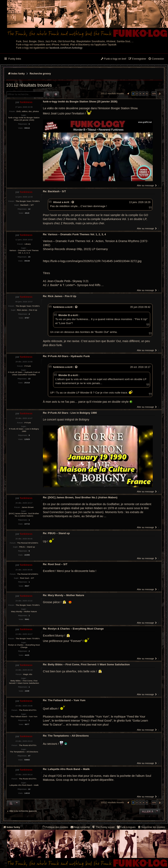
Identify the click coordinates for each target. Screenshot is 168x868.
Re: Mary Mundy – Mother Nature (64, 595)
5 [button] (147, 94)
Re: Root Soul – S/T (55, 564)
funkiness (26, 102)
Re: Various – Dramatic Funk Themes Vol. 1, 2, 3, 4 (74, 234)
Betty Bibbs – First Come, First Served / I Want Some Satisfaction (24, 682)
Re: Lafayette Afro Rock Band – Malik (66, 769)
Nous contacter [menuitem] (80, 827)
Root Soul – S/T (27, 578)
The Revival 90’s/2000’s (28, 543)
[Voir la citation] (73, 202)
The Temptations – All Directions (24, 752)
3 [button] (140, 94)
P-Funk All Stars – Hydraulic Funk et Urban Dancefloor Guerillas (24, 373)
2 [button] (137, 94)
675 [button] (154, 94)
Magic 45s (28, 674)
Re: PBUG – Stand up (56, 533)
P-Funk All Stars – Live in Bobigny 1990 (24, 430)
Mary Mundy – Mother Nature (24, 611)
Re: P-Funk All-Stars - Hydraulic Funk (66, 356)
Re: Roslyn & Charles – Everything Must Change (73, 629)
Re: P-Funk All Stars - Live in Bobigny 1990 (70, 413)
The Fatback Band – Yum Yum (24, 716)
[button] (128, 94)
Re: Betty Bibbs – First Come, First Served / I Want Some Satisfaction (86, 664)
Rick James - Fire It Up (27, 310)
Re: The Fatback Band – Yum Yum (64, 700)
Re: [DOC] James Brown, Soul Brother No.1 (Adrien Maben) (80, 497)
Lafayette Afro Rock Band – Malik (24, 785)
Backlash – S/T (27, 205)
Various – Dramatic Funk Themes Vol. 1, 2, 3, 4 (24, 252)
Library (28, 244)
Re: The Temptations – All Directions (66, 736)
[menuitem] (156, 59)
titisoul (57, 202)
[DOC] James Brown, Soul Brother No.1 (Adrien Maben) (24, 515)
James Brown (28, 507)
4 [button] (144, 94)
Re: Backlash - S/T (54, 191)
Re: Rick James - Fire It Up (60, 296)
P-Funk (28, 366)
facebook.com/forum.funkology (66, 48)
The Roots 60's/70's (28, 710)
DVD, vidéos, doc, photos (28, 111)
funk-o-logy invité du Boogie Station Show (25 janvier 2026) (24, 119)
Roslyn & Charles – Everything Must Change (24, 646)
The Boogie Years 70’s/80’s (28, 201)
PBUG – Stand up (27, 547)
